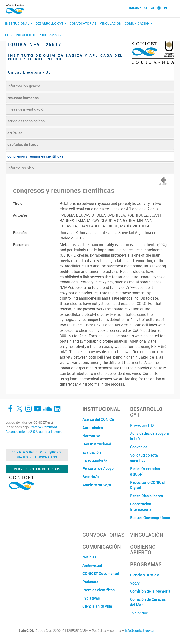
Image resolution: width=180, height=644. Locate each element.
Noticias (89, 557)
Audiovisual (92, 565)
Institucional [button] (19, 23)
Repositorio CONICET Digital (148, 485)
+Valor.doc (139, 613)
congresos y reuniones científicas (35, 156)
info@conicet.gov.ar (140, 631)
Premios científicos (99, 590)
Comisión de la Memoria (150, 591)
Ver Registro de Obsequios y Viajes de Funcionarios (37, 455)
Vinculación (111, 23)
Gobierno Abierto (20, 35)
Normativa (91, 436)
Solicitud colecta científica (144, 458)
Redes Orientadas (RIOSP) (145, 471)
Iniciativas (91, 598)
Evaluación (92, 452)
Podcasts (90, 582)
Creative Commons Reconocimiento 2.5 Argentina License (34, 429)
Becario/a (91, 477)
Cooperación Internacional (141, 507)
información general (24, 86)
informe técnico (21, 168)
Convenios (139, 447)
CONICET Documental (101, 574)
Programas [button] (50, 35)
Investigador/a (95, 460)
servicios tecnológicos (26, 121)
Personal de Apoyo (98, 468)
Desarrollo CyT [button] (51, 23)
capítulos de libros (23, 144)
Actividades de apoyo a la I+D (149, 436)
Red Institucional (97, 444)
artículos (15, 133)
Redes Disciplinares (146, 496)
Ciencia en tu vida (97, 606)
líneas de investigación (26, 109)
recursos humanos (23, 98)
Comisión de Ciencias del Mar (148, 602)
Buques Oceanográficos (150, 518)
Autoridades (93, 428)
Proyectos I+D (142, 425)
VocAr (135, 583)
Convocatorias (83, 23)
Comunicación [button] (139, 23)
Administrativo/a (97, 485)
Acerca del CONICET (99, 419)
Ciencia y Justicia (145, 575)
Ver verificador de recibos (37, 469)
